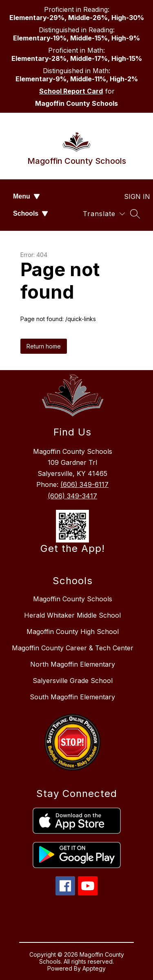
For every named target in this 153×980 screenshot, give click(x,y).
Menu (27, 196)
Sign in (132, 196)
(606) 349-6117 (84, 484)
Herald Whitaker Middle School (72, 615)
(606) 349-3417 (72, 496)
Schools (31, 213)
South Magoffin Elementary (72, 697)
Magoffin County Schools (73, 599)
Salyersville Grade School (73, 681)
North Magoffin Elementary (73, 664)
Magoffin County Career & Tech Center (73, 648)
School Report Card (71, 91)
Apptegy (94, 968)
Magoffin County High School (73, 632)
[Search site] (135, 214)
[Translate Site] (104, 214)
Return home (44, 346)
